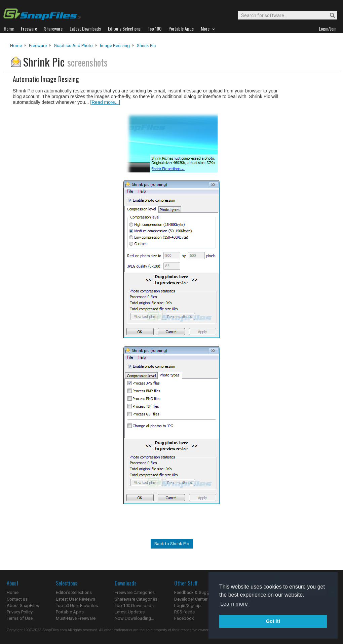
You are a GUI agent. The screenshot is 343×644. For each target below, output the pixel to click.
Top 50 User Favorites (77, 606)
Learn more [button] (234, 604)
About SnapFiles (23, 606)
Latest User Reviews (75, 599)
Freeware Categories (135, 592)
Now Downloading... (134, 618)
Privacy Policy (20, 612)
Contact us (17, 599)
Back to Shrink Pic (172, 544)
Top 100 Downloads (134, 606)
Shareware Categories (136, 599)
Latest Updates (130, 612)
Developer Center (191, 599)
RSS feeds (184, 612)
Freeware (38, 46)
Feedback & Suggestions (199, 592)
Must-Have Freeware (76, 618)
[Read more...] (105, 102)
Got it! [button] (273, 621)
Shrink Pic (146, 46)
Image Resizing (115, 46)
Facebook (184, 618)
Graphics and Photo (73, 46)
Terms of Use (20, 618)
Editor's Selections (74, 592)
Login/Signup (187, 606)
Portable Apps (70, 612)
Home (16, 46)
